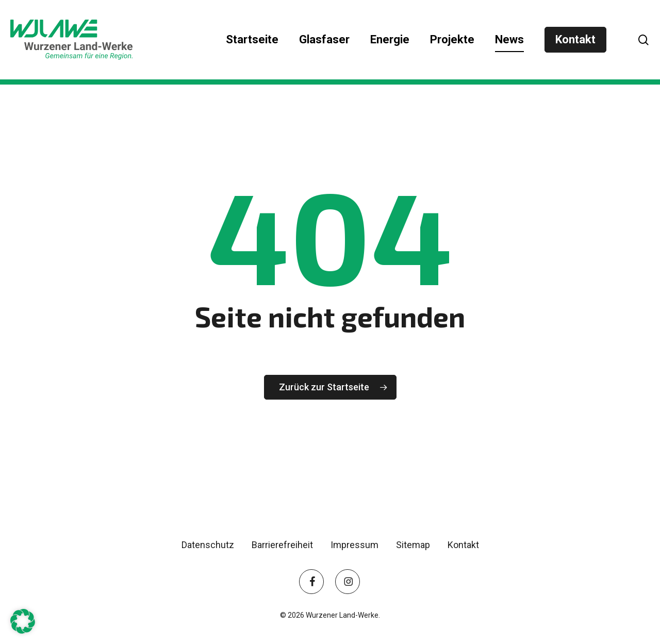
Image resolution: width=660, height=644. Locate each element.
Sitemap (413, 545)
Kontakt (463, 545)
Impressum (354, 545)
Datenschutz (208, 545)
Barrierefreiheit (282, 545)
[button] (23, 621)
